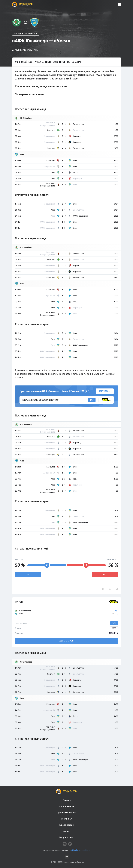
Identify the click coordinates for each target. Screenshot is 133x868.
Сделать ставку (67, 641)
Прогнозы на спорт (66, 813)
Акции (66, 831)
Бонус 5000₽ (105, 391)
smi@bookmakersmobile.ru (80, 850)
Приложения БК (66, 807)
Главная (67, 800)
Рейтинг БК (66, 819)
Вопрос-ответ (66, 837)
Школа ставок (66, 825)
